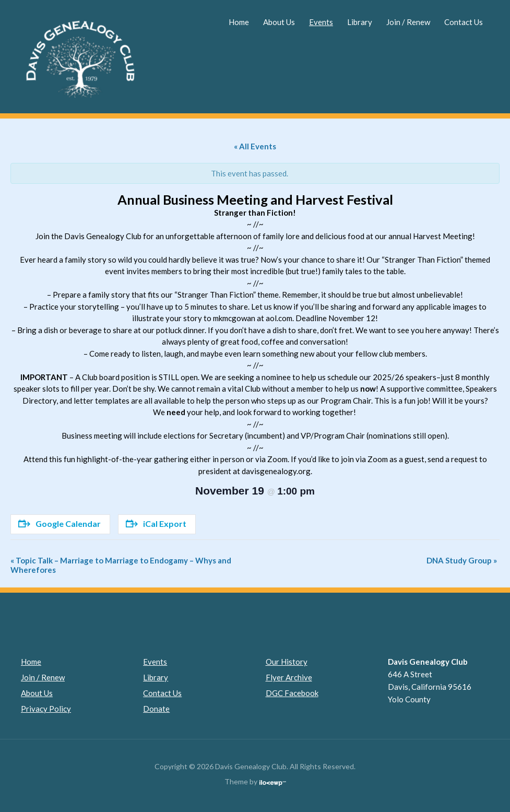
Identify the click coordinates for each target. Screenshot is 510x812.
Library (360, 22)
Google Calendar (60, 523)
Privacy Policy (46, 709)
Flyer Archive (289, 677)
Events (321, 22)
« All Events (255, 146)
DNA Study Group (462, 560)
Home (239, 22)
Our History (287, 662)
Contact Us (464, 22)
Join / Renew (408, 22)
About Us (279, 22)
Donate (156, 709)
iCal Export (156, 523)
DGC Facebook (292, 693)
